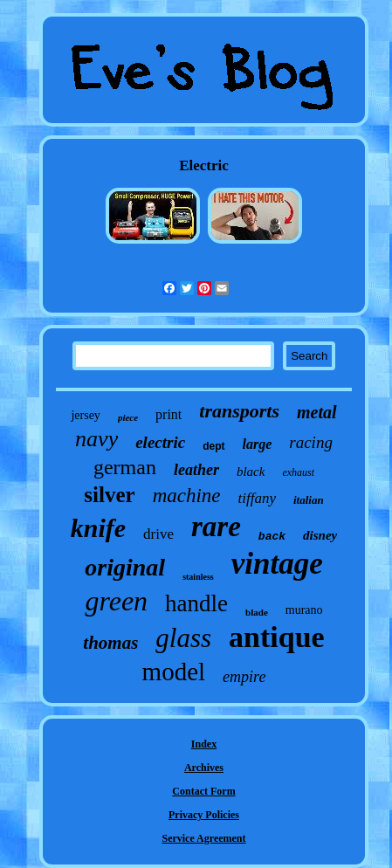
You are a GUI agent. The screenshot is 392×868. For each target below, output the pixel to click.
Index (204, 744)
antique (277, 637)
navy (96, 439)
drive (158, 534)
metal (317, 412)
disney (320, 535)
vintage (277, 564)
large (258, 444)
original (125, 567)
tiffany (257, 498)
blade (257, 612)
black (251, 472)
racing (311, 442)
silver (109, 495)
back (272, 537)
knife (98, 528)
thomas (110, 643)
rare (216, 527)
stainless (198, 577)
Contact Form (203, 791)
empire (244, 677)
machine (187, 496)
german (125, 467)
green (116, 601)
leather (196, 470)
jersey (85, 415)
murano (304, 610)
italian (309, 500)
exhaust (298, 472)
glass (183, 638)
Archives (204, 768)
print (168, 414)
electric (160, 442)
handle (196, 603)
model (174, 672)
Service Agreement (203, 838)
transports (239, 411)
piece (128, 417)
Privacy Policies (204, 815)
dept (213, 446)
